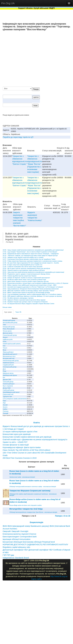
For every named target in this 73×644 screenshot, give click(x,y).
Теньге (5, 348)
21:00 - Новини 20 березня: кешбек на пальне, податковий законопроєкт (26, 278)
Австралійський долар (10, 322)
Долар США (7, 388)
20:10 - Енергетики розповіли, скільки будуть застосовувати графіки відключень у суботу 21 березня (35, 283)
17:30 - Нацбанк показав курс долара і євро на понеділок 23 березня (25, 302)
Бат (4, 377)
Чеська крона (7, 331)
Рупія (5, 341)
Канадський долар (9, 327)
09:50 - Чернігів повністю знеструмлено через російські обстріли (24, 270)
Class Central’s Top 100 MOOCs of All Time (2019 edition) (26, 450)
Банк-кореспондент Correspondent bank (20, 537)
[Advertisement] (43, 59)
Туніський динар (8, 382)
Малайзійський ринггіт (10, 354)
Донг (4, 369)
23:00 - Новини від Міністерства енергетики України (19, 276)
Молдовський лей (9, 358)
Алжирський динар (9, 320)
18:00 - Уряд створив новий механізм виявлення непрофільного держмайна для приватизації (33, 250)
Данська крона (8, 333)
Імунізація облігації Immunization (17, 539)
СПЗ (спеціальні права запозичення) (15, 399)
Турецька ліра (7, 396)
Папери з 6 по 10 (63, 516)
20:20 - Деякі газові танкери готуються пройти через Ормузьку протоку (26, 281)
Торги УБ (18, 312)
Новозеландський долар (11, 361)
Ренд (4, 371)
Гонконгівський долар (10, 335)
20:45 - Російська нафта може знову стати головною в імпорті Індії (24, 280)
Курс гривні (8, 312)
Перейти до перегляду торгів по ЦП (18, 137)
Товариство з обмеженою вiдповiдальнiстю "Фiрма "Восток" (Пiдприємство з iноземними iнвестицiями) (35, 164)
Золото (5, 407)
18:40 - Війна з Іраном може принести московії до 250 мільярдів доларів (26, 292)
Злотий (5, 405)
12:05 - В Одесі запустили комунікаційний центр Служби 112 (22, 265)
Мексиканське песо (9, 356)
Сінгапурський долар (10, 367)
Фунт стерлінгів (8, 386)
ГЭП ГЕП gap (8, 555)
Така (4, 325)
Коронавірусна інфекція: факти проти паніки (22, 447)
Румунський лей (8, 394)
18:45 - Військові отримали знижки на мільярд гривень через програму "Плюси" (29, 291)
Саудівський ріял (8, 365)
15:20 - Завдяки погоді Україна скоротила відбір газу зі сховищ (23, 257)
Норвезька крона (8, 363)
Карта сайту (37, 579)
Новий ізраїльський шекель (12, 344)
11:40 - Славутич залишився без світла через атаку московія (22, 267)
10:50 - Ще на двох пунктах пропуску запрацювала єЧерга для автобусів (26, 268)
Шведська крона (8, 373)
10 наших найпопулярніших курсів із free (20, 432)
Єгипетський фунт (9, 384)
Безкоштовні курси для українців (17, 434)
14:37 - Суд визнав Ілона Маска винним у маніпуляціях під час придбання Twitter (29, 259)
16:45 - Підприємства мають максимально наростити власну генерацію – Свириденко (31, 254)
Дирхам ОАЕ (7, 380)
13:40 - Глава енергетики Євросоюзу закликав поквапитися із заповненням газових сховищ (32, 261)
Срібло (5, 409)
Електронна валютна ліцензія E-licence (19, 534)
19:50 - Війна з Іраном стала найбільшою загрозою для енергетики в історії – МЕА (29, 285)
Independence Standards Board (16, 558)
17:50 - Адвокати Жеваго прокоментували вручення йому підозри (24, 300)
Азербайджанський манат (11, 392)
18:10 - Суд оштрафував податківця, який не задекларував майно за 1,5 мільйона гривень (32, 294)
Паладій (5, 413)
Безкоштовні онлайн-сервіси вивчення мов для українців (27, 437)
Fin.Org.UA (8, 3)
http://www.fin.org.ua (59, 576)
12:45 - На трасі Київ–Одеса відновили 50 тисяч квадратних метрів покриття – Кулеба (31, 263)
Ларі (4, 403)
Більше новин (7, 307)
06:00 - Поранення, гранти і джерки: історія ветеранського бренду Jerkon (26, 274)
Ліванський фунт (8, 352)
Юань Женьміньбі (9, 329)
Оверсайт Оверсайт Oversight (15, 531)
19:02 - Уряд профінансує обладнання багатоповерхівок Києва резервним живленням (31, 289)
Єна (4, 346)
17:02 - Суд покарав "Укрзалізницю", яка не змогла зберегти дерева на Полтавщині (30, 252)
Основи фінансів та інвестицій (16, 445)
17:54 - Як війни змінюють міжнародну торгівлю (18, 298)
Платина (6, 411)
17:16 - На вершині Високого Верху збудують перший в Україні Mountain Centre (28, 304)
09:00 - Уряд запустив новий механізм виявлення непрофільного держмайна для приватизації (33, 272)
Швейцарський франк (10, 375)
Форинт (5, 337)
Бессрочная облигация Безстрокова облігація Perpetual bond (29, 542)
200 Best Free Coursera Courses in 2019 (20, 458)
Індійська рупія (8, 339)
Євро (4, 401)
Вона (4, 350)
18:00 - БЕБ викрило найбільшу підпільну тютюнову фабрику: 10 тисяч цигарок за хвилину (32, 296)
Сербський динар (8, 390)
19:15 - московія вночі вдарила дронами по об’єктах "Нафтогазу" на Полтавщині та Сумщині (33, 287)
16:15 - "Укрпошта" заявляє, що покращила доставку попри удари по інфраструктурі (30, 255)
